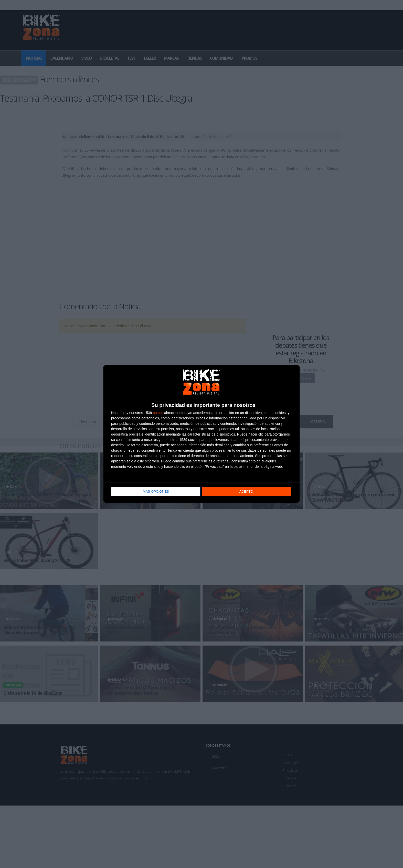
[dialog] (201, 434)
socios (158, 413)
